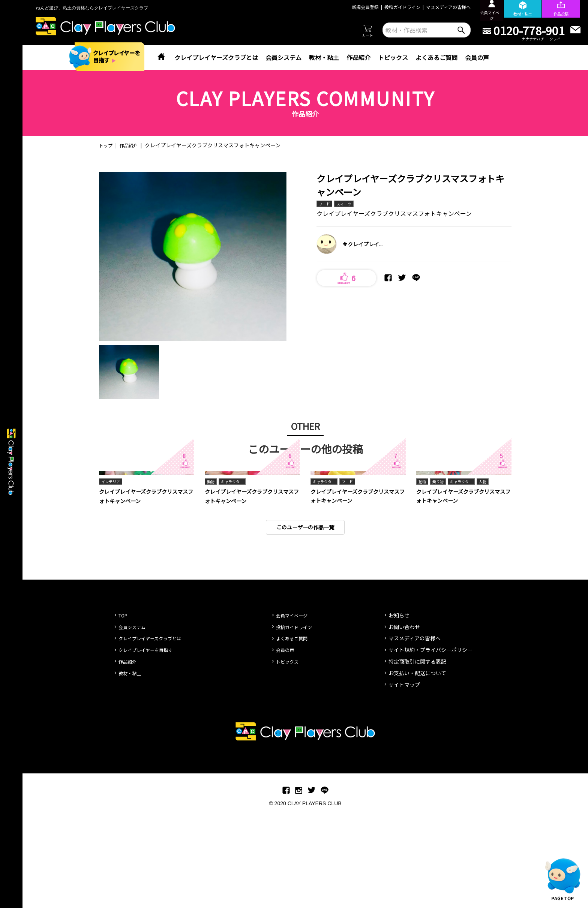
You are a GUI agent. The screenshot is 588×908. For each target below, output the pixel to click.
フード (325, 204)
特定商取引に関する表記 (417, 757)
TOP (124, 711)
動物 (211, 576)
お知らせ (399, 711)
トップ (107, 145)
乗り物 (441, 576)
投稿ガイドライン (388, 7)
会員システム (283, 57)
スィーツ (348, 204)
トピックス (393, 57)
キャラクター (236, 576)
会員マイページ (294, 711)
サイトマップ (404, 780)
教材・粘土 (324, 57)
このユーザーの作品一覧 (305, 622)
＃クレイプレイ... (362, 245)
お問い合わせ (404, 722)
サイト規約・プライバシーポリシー (430, 745)
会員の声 (477, 57)
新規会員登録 (351, 7)
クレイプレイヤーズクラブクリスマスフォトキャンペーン (144, 590)
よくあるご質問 (436, 57)
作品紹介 (358, 57)
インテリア (112, 576)
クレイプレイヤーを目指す (150, 745)
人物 (492, 576)
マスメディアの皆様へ (434, 7)
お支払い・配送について (417, 769)
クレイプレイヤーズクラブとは (216, 57)
